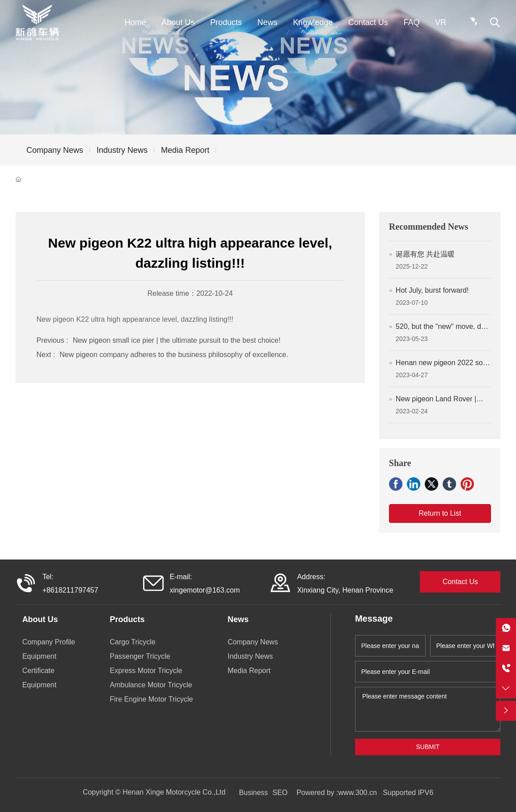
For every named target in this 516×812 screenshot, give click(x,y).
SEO (280, 793)
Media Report (185, 150)
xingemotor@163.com (205, 590)
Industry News (122, 150)
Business (253, 793)
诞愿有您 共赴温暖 (425, 254)
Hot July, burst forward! (432, 290)
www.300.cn (359, 793)
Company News (55, 150)
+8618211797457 (70, 590)
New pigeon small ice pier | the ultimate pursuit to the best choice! (177, 340)
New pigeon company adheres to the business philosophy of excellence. (174, 355)
